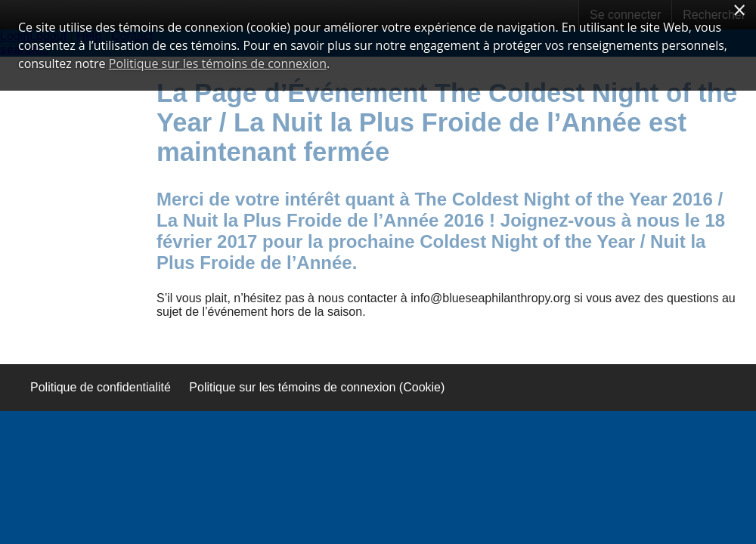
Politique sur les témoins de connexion (218, 63)
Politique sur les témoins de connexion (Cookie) (317, 387)
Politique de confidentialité (101, 387)
